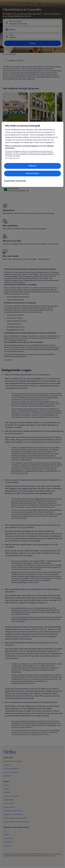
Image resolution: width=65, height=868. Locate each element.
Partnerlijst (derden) (12, 158)
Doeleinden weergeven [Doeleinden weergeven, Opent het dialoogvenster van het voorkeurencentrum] (15, 181)
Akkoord (32, 166)
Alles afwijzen (32, 173)
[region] (32, 154)
